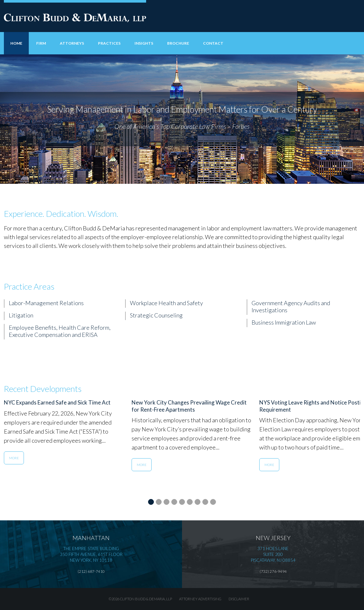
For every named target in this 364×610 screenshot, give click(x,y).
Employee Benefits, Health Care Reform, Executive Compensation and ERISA (60, 331)
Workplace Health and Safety (166, 303)
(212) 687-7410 (91, 571)
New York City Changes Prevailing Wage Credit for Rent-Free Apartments (189, 406)
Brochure (178, 43)
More (14, 458)
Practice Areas (29, 286)
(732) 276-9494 (273, 571)
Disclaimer (239, 599)
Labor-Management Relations (46, 303)
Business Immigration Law (284, 322)
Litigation (21, 315)
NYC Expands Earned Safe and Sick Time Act (57, 402)
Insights (144, 43)
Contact (213, 43)
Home (16, 43)
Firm (41, 43)
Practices (109, 43)
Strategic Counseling (156, 315)
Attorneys (72, 43)
